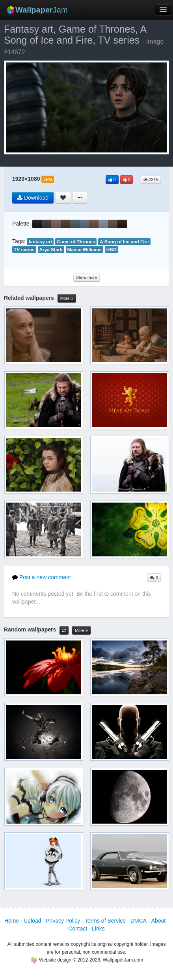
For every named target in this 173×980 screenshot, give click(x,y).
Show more (86, 277)
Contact (78, 929)
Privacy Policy (63, 921)
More (67, 298)
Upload (32, 921)
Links (98, 929)
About (159, 921)
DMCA (139, 921)
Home (12, 921)
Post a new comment (42, 577)
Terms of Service (105, 921)
